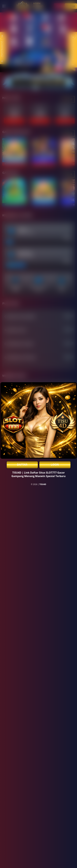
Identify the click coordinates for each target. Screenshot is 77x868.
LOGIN (55, 465)
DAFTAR (22, 465)
